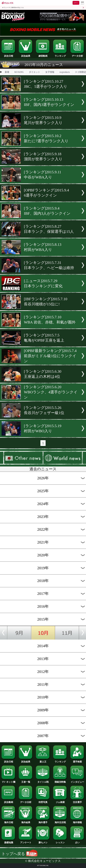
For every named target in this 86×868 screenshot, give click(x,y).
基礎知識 (9, 841)
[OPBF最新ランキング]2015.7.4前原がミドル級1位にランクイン (50, 356)
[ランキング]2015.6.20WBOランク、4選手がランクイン (51, 392)
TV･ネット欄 (9, 781)
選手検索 (77, 761)
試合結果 (26, 55)
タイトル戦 (43, 781)
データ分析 (77, 55)
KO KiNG (19, 72)
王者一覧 (26, 781)
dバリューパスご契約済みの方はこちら (13, 8)
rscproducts (65, 72)
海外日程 (9, 821)
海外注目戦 (60, 821)
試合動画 (9, 801)
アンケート (26, 841)
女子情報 (50, 72)
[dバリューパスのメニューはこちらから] (82, 3)
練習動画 (43, 55)
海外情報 (77, 821)
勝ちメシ (43, 841)
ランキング (60, 55)
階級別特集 (60, 781)
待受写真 (43, 801)
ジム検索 (60, 801)
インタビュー (77, 781)
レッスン (60, 841)
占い (77, 841)
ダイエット (34, 72)
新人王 (43, 761)
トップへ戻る (19, 854)
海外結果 (26, 821)
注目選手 (77, 801)
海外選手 (43, 821)
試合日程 (9, 55)
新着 (7, 72)
